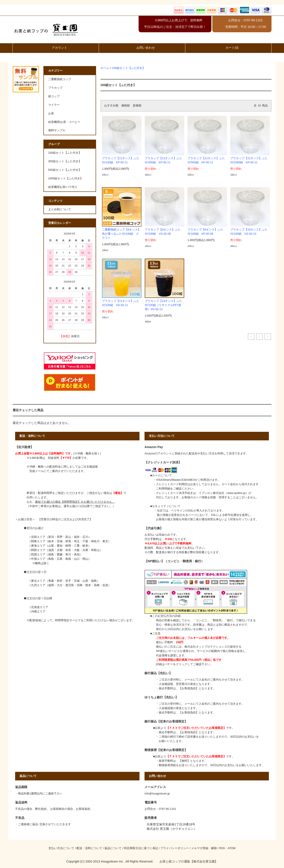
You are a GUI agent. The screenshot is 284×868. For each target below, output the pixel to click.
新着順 (137, 106)
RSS (222, 848)
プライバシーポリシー (175, 848)
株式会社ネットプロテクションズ (206, 647)
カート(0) (228, 48)
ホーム (105, 68)
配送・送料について (89, 848)
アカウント (56, 48)
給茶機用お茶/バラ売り (63, 187)
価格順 (126, 106)
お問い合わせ (142, 48)
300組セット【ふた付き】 (65, 161)
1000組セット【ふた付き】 (66, 178)
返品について (113, 848)
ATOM (231, 848)
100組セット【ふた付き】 (129, 68)
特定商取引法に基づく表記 (141, 848)
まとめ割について (60, 209)
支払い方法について (61, 848)
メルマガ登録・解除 (204, 848)
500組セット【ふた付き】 (65, 170)
